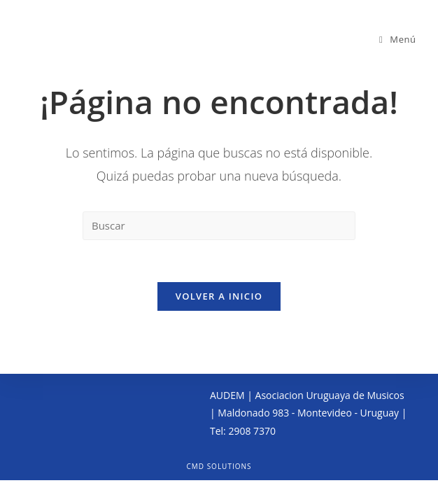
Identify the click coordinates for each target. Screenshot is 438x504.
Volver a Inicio (219, 296)
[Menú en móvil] (398, 39)
